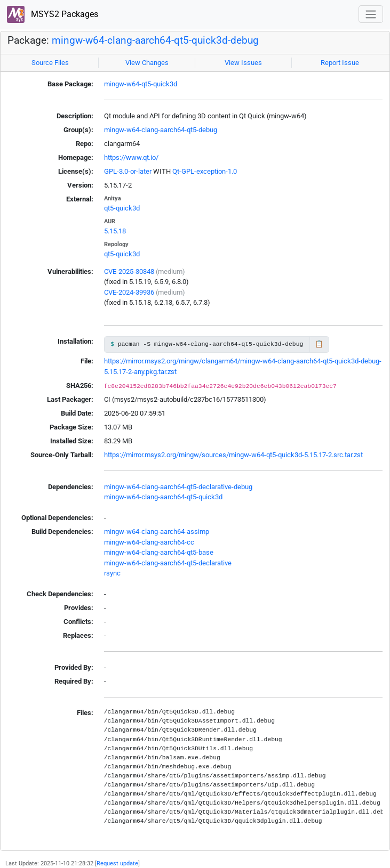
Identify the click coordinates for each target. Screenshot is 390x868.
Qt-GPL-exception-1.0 (205, 171)
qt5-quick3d (122, 208)
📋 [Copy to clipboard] (319, 344)
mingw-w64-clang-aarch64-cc (149, 542)
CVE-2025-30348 (129, 271)
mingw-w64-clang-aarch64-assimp (157, 532)
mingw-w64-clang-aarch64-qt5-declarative (168, 563)
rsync (112, 573)
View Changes (147, 63)
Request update (117, 863)
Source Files (50, 63)
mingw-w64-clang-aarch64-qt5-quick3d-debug (155, 40)
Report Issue (340, 63)
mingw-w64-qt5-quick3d (141, 84)
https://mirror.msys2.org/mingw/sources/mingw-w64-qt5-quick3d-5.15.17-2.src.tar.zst (233, 455)
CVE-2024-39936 (129, 292)
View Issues (243, 63)
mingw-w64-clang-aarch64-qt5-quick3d (163, 497)
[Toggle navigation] (371, 14)
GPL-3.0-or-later (128, 171)
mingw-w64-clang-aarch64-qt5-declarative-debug (178, 487)
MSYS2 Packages (53, 15)
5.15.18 (115, 231)
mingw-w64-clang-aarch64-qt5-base (159, 552)
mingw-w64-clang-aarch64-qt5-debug (161, 130)
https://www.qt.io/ (131, 157)
